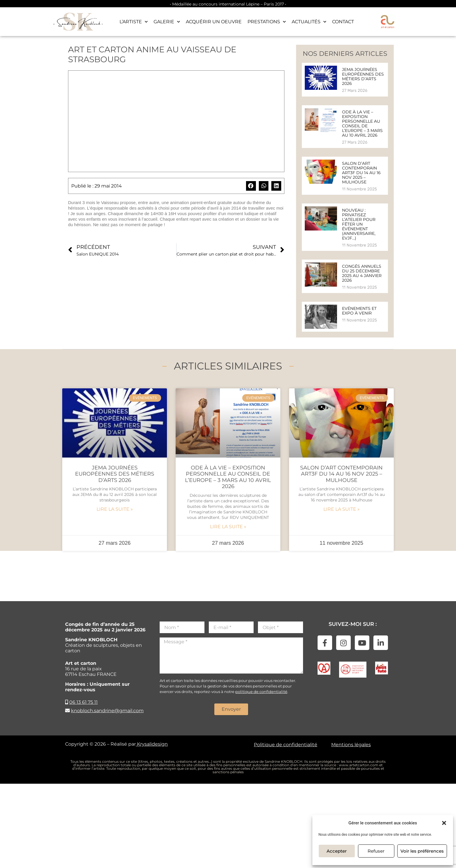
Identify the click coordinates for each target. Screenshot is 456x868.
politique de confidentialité (261, 692)
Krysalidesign (152, 744)
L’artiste (134, 22)
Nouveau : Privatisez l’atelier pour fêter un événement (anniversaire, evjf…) (359, 224)
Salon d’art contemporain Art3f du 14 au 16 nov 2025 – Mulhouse (361, 173)
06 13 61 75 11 (83, 702)
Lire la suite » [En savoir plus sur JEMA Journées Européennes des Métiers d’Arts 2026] (115, 509)
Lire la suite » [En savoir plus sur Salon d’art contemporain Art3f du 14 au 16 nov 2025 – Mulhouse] (342, 509)
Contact (343, 22)
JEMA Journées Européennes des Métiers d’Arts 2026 (363, 76)
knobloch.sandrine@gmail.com (107, 711)
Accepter (337, 851)
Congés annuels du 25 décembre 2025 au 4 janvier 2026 (362, 273)
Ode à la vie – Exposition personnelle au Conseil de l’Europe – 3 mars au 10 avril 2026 (362, 124)
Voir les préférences (422, 851)
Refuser (376, 851)
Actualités (309, 22)
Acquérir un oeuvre (214, 22)
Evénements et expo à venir (359, 311)
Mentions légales (351, 745)
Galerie (167, 22)
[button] (444, 823)
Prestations (267, 22)
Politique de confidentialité (286, 745)
